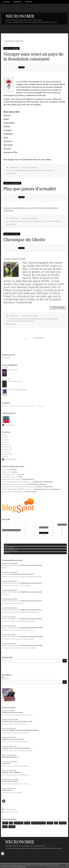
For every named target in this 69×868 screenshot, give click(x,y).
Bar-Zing (21, 474)
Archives (17, 2)
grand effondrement (54, 221)
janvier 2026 (6, 445)
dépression (63, 823)
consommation (19, 823)
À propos (28, 2)
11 (16, 530)
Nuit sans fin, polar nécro (10, 757)
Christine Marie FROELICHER (43, 482)
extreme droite (19, 171)
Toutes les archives (11, 459)
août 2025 (5, 456)
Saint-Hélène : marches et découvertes (14, 484)
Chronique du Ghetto (24, 240)
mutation (27, 823)
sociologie (34, 319)
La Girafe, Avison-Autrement (37, 484)
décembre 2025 (7, 447)
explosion (41, 319)
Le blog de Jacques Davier (44, 487)
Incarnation (13, 470)
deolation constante (44, 171)
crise (11, 823)
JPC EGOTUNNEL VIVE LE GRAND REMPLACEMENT (20, 730)
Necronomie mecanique (10, 781)
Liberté (20, 477)
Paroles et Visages (31, 492)
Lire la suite (40, 406)
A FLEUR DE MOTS (28, 479)
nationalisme (28, 171)
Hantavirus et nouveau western (32, 565)
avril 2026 (5, 438)
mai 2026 (5, 435)
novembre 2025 (7, 449)
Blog (6, 545)
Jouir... (4, 470)
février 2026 (6, 442)
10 (7, 530)
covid (45, 221)
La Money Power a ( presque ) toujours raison (17, 721)
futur (56, 823)
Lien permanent (12, 168)
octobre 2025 (6, 452)
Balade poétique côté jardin (11, 479)
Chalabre (15, 472)
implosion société (25, 319)
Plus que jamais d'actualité (30, 189)
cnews (18, 221)
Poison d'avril (7, 790)
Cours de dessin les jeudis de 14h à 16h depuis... (16, 482)
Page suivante (39, 338)
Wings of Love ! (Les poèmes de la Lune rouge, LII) (18, 487)
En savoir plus (22, 866)
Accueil (6, 2)
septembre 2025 (7, 454)
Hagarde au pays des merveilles (32, 628)
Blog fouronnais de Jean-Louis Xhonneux (47, 489)
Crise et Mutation (9, 548)
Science (7, 553)
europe (12, 171)
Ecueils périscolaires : (9, 474)
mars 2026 (5, 440)
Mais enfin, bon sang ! (9, 477)
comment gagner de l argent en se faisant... (16, 748)
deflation (5, 823)
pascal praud (24, 221)
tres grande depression (38, 823)
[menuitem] (7, 2)
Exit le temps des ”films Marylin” (12, 492)
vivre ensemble (49, 319)
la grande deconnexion (11, 550)
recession (50, 823)
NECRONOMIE (20, 16)
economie (12, 827)
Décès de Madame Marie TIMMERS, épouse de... (17, 489)
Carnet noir (6, 472)
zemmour (13, 221)
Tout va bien (6, 764)
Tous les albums (10, 425)
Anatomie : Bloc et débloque (11, 772)
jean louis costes (15, 319)
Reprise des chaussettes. (10, 565)
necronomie (6, 574)
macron (5, 827)
